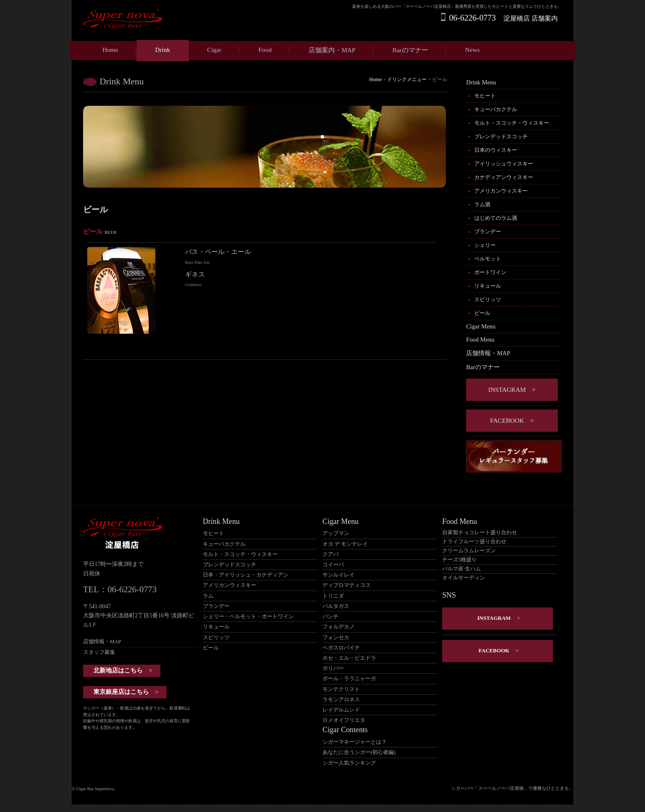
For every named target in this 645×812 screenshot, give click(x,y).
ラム (208, 596)
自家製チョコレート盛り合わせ (480, 533)
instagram (507, 390)
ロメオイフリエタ (344, 720)
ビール (482, 313)
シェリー (485, 245)
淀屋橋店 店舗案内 (531, 18)
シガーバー (463, 788)
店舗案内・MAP (332, 50)
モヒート (485, 96)
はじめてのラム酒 (496, 218)
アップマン (336, 533)
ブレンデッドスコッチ (501, 136)
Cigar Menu (481, 326)
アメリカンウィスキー (501, 191)
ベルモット (488, 259)
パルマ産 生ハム (462, 569)
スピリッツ (488, 299)
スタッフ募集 (99, 652)
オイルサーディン (464, 578)
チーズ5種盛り (459, 560)
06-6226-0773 (472, 18)
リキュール (488, 286)
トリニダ (333, 596)
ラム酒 (482, 204)
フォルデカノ (339, 627)
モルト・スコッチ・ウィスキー (512, 123)
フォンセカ (336, 638)
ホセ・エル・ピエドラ (349, 658)
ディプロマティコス (347, 585)
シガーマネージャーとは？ (355, 742)
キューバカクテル (496, 109)
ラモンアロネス (341, 700)
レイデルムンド (341, 710)
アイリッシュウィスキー (504, 164)
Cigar (215, 50)
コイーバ (333, 565)
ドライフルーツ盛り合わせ (474, 542)
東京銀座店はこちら (121, 692)
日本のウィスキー (496, 150)
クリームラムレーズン (469, 551)
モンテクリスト (341, 689)
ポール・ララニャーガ (349, 679)
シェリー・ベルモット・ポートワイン (248, 617)
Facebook (507, 420)
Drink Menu (481, 82)
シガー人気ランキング (349, 763)
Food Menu (480, 340)
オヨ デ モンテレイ (345, 544)
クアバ (331, 554)
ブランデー (488, 232)
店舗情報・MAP (488, 353)
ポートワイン (490, 272)
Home (110, 50)
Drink (162, 50)
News (473, 50)
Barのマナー (410, 50)
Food (265, 50)
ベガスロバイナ (341, 648)
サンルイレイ (339, 575)
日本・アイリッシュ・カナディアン (246, 575)
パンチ (331, 617)
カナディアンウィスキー (504, 177)
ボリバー (333, 668)
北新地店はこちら (118, 670)
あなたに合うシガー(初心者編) (359, 752)
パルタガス (336, 606)
